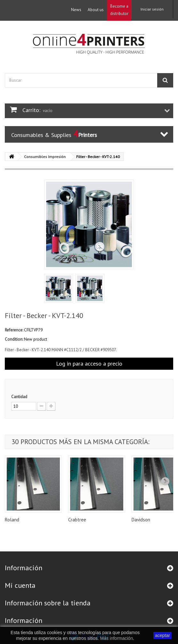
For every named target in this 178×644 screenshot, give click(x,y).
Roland (12, 520)
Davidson (141, 520)
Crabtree (77, 520)
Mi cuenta (20, 585)
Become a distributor (119, 10)
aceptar (162, 635)
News (76, 10)
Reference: (14, 330)
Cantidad (19, 397)
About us (96, 10)
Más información (116, 638)
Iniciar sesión (152, 9)
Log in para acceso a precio (89, 364)
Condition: (14, 339)
